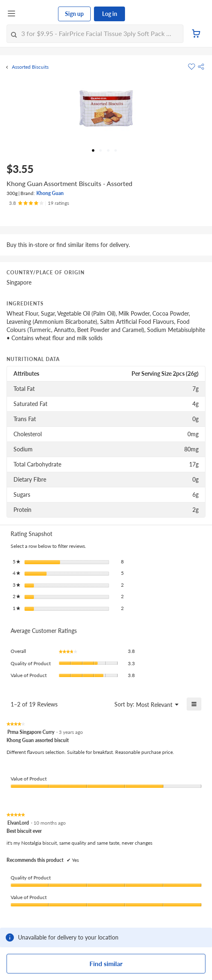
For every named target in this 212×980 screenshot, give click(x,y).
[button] (201, 67)
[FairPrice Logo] (37, 14)
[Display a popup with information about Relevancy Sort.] (103, 704)
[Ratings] (39, 203)
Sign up (74, 14)
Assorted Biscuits (30, 67)
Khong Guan (50, 193)
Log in (110, 14)
